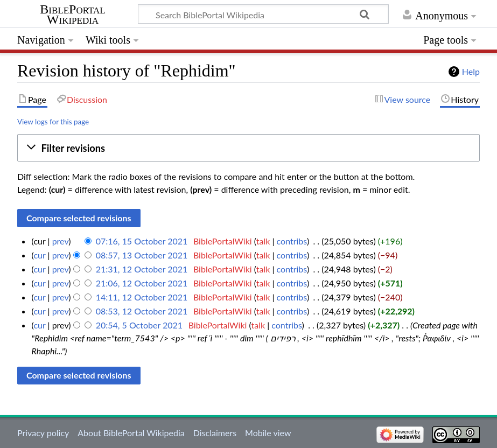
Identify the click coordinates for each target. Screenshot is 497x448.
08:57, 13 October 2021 (142, 255)
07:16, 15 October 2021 (142, 241)
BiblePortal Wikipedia (72, 15)
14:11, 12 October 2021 (142, 297)
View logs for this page (53, 122)
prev (61, 241)
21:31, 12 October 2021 (142, 269)
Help (471, 71)
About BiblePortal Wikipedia (131, 433)
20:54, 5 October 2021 (139, 325)
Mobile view (268, 433)
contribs (292, 241)
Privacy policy (43, 433)
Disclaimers (215, 433)
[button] (248, 148)
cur (39, 255)
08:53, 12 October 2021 (142, 311)
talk (263, 241)
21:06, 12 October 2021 (142, 283)
